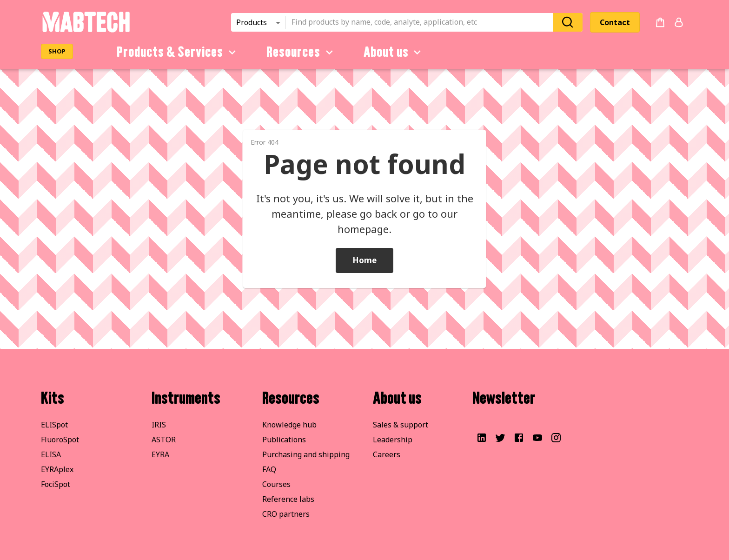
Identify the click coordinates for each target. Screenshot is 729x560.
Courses (276, 484)
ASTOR (164, 440)
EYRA (160, 454)
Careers (387, 454)
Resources (301, 52)
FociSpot (56, 484)
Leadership (393, 440)
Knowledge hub (289, 425)
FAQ (269, 469)
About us (394, 52)
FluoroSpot (60, 440)
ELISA (51, 454)
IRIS (159, 425)
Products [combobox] (252, 22)
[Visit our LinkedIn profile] (482, 438)
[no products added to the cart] (660, 22)
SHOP (57, 51)
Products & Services (178, 52)
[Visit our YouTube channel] (537, 438)
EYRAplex (57, 469)
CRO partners (286, 514)
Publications (284, 440)
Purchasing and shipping (306, 454)
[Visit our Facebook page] (519, 438)
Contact (615, 22)
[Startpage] (86, 31)
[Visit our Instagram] (556, 438)
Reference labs (288, 499)
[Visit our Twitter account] (500, 438)
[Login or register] (679, 22)
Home (364, 260)
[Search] (568, 22)
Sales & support (401, 425)
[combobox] (422, 22)
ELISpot (54, 425)
